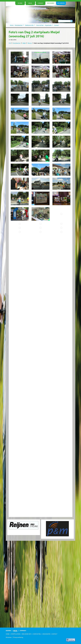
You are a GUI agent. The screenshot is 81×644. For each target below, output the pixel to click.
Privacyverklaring (18, 637)
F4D (10, 43)
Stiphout (23, 631)
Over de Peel (40, 25)
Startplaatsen (19, 25)
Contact (56, 25)
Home (12, 25)
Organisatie (49, 25)
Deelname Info (30, 25)
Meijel (24, 43)
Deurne (8, 631)
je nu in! (67, 17)
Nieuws (30, 43)
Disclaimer (9, 637)
